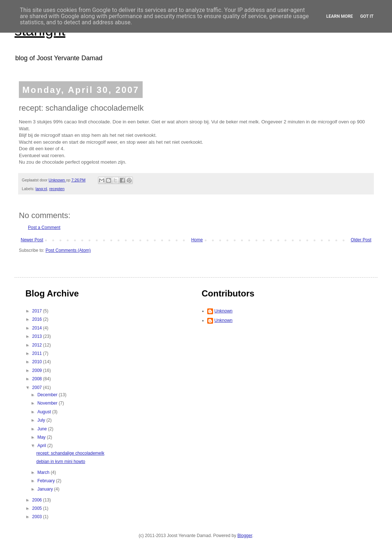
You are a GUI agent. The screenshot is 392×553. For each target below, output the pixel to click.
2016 (38, 319)
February (47, 481)
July (42, 420)
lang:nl (41, 189)
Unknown (224, 311)
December (48, 395)
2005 (38, 508)
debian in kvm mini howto (61, 462)
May (42, 437)
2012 (38, 345)
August (45, 412)
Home (197, 240)
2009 (38, 370)
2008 (38, 379)
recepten (57, 189)
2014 (38, 328)
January (46, 489)
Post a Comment (44, 228)
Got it (367, 16)
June (43, 429)
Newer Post (32, 240)
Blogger (245, 536)
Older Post (361, 240)
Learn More (340, 16)
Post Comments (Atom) (68, 250)
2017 (38, 311)
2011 (38, 353)
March (44, 472)
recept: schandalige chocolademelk (70, 453)
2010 (38, 362)
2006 (38, 500)
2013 (38, 336)
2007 (38, 388)
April (42, 446)
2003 (38, 517)
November (48, 403)
